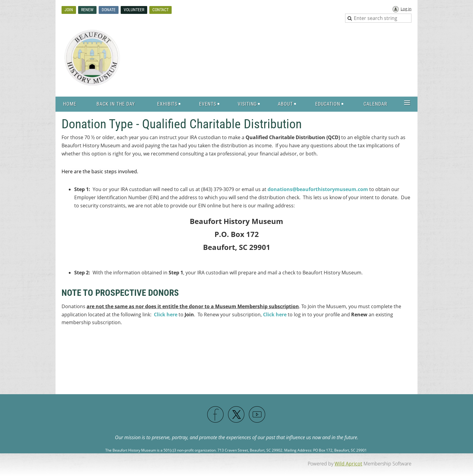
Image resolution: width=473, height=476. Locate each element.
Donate (109, 10)
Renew (87, 10)
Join (69, 10)
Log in (406, 9)
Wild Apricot (348, 464)
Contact (160, 10)
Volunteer (134, 10)
